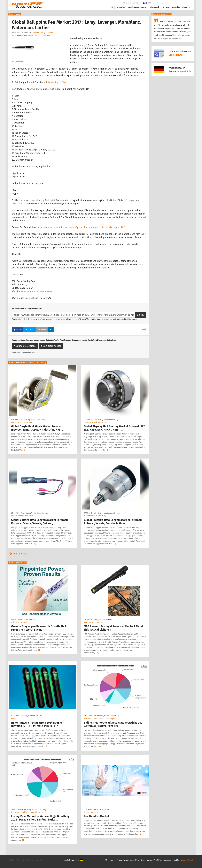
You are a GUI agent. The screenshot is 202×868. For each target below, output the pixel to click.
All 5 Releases (18, 554)
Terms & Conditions (137, 860)
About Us (186, 7)
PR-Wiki (126, 3)
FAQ (106, 860)
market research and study (39, 35)
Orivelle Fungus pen (19, 622)
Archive (166, 7)
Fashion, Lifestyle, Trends (43, 33)
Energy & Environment (103, 620)
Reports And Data (91, 812)
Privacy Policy (122, 860)
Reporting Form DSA (171, 860)
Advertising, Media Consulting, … (34, 420)
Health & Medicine (29, 620)
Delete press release (25, 346)
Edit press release (51, 346)
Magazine (176, 7)
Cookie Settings (187, 860)
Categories (120, 7)
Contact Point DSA (154, 860)
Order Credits (155, 7)
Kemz (13, 718)
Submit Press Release (137, 7)
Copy (141, 315)
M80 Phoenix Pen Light (93, 622)
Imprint (135, 3)
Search (184, 3)
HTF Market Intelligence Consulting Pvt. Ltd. (102, 718)
